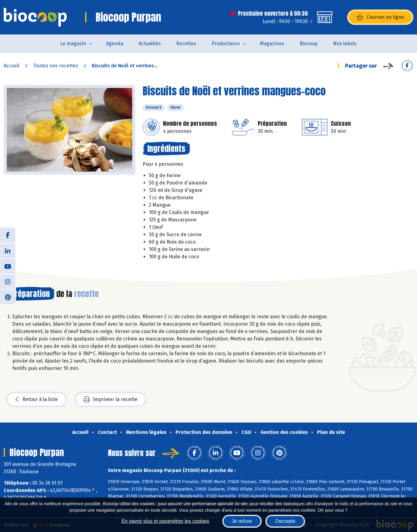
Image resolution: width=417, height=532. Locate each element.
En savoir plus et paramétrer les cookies (165, 521)
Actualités (150, 44)
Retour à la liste (37, 399)
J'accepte (285, 521)
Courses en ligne (380, 17)
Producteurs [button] (226, 44)
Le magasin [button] (73, 44)
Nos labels (345, 44)
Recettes (186, 44)
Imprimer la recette (111, 399)
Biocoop (309, 44)
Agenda (115, 44)
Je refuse (242, 521)
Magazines (272, 44)
